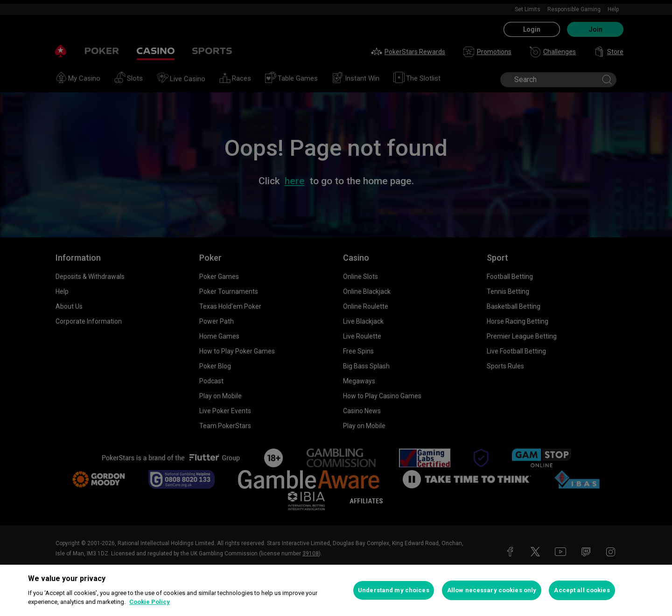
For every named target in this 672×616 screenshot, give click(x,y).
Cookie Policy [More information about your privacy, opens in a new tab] (150, 602)
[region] (336, 590)
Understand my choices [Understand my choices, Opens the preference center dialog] (394, 590)
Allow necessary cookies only (492, 590)
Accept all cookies (582, 590)
